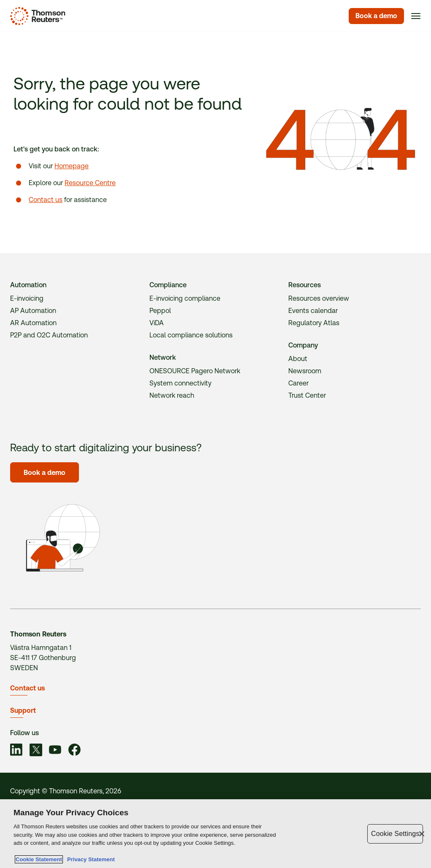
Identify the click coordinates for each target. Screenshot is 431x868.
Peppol (160, 311)
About (298, 359)
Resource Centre (90, 183)
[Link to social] (16, 751)
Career (298, 383)
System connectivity (180, 383)
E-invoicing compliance (185, 298)
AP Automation (33, 311)
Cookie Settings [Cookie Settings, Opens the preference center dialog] (395, 834)
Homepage (72, 166)
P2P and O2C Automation (49, 335)
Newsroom (305, 371)
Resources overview (319, 298)
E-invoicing (27, 298)
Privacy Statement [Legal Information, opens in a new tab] (89, 860)
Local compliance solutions (191, 335)
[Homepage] (36, 16)
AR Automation (33, 323)
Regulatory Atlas (314, 323)
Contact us (46, 200)
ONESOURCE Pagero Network (195, 371)
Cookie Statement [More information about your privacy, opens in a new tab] (39, 860)
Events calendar (313, 311)
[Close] (422, 834)
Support (23, 710)
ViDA (157, 323)
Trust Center (307, 395)
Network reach (172, 395)
